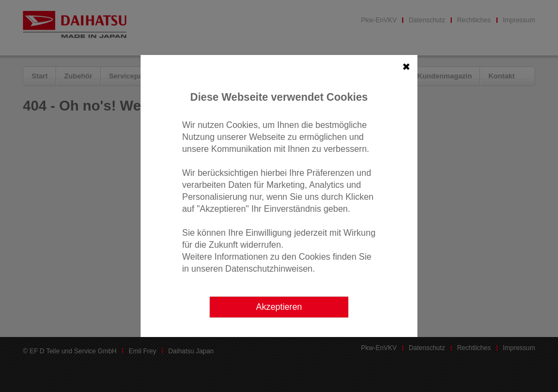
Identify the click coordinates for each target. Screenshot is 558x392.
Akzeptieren (279, 307)
